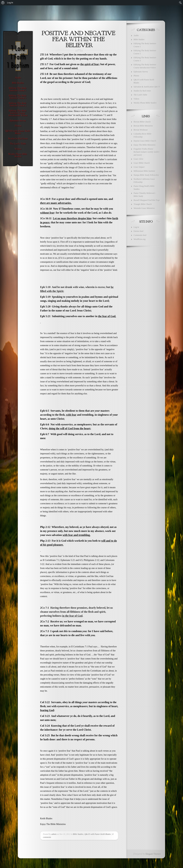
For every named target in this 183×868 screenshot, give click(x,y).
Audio (136, 36)
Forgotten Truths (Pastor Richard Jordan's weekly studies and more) (147, 152)
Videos (136, 99)
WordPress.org (140, 239)
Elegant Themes (153, 854)
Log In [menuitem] (10, 3)
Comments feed (140, 235)
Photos (136, 76)
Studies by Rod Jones (142, 91)
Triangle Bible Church (143, 204)
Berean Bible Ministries (143, 126)
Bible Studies (78, 834)
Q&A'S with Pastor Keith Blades (98, 834)
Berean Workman (141, 130)
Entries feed (139, 231)
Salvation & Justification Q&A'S (147, 87)
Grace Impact (139, 167)
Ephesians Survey (141, 72)
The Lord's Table (140, 95)
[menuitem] (3, 3)
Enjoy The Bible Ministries (145, 145)
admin (54, 834)
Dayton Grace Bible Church (145, 141)
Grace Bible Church (142, 163)
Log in (136, 227)
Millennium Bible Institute (144, 171)
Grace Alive (139, 159)
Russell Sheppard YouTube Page (147, 200)
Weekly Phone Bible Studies (145, 103)
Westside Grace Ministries (144, 208)
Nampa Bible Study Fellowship (146, 175)
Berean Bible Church (142, 122)
